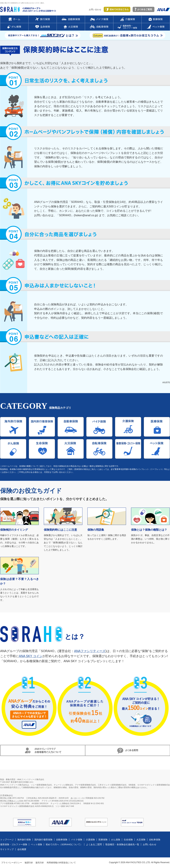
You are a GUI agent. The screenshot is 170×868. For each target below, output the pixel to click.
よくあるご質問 (94, 844)
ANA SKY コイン (31, 656)
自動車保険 (62, 840)
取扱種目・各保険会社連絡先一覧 (122, 844)
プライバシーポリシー (12, 863)
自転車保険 (155, 840)
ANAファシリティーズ (90, 651)
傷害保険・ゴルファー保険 (14, 844)
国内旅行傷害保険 (43, 840)
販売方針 (40, 863)
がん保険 (116, 840)
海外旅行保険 (24, 840)
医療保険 (103, 840)
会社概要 (22, 849)
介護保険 (90, 840)
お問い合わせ (95, 10)
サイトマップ (7, 849)
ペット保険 (36, 844)
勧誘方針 (29, 863)
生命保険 (128, 840)
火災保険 (141, 840)
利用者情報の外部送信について (61, 863)
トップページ (7, 840)
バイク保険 (77, 840)
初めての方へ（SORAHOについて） (64, 844)
